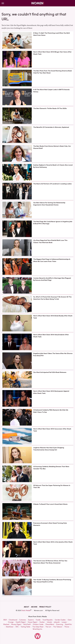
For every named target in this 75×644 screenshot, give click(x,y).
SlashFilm (68, 624)
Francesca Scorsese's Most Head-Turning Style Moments (50, 524)
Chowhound (13, 620)
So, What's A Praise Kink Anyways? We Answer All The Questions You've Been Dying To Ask (52, 298)
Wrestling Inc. (38, 629)
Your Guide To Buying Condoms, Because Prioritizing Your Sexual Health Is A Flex (52, 581)
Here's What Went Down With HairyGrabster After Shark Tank (51, 336)
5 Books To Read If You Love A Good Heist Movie (50, 504)
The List (48, 627)
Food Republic (48, 620)
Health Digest (21, 622)
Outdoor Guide (38, 624)
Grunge (11, 622)
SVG (17, 627)
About (27, 607)
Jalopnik (57, 622)
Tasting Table (25, 627)
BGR (5, 620)
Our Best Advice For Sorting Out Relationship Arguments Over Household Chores (49, 204)
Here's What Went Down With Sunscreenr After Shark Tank (52, 430)
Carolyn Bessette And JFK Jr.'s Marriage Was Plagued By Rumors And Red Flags (52, 279)
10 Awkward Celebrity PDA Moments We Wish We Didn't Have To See (51, 411)
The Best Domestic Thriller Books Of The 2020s (50, 108)
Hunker (42, 622)
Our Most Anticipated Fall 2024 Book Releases (50, 372)
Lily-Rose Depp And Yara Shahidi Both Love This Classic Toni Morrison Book (50, 241)
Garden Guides (60, 620)
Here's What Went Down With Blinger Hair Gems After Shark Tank (52, 53)
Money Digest (16, 624)
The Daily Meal (38, 627)
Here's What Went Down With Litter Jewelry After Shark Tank (53, 543)
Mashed (6, 624)
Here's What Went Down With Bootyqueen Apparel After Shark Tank (51, 392)
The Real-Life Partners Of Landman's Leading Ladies (52, 184)
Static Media (26, 610)
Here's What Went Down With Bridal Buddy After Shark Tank (53, 317)
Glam (70, 620)
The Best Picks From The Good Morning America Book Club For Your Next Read (53, 72)
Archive (34, 607)
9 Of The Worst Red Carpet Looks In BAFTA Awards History (51, 91)
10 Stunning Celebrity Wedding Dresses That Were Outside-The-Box (51, 468)
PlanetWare (50, 624)
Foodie (38, 620)
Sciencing (60, 624)
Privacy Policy (45, 607)
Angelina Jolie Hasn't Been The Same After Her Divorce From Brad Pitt (53, 354)
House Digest (33, 622)
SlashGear (10, 627)
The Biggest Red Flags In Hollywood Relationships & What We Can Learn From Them (52, 260)
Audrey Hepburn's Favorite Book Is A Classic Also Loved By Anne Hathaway (53, 166)
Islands (49, 622)
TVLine (67, 627)
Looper (64, 622)
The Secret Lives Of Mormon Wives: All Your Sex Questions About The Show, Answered (50, 562)
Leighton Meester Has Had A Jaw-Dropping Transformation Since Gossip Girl (49, 449)
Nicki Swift (27, 624)
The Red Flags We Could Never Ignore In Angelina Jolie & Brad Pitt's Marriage (53, 223)
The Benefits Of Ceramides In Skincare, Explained (51, 127)
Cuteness (23, 620)
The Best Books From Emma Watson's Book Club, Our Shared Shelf (52, 147)
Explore (31, 620)
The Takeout (58, 627)
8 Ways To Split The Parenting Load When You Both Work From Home (52, 34)
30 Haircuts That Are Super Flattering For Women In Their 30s (52, 486)
